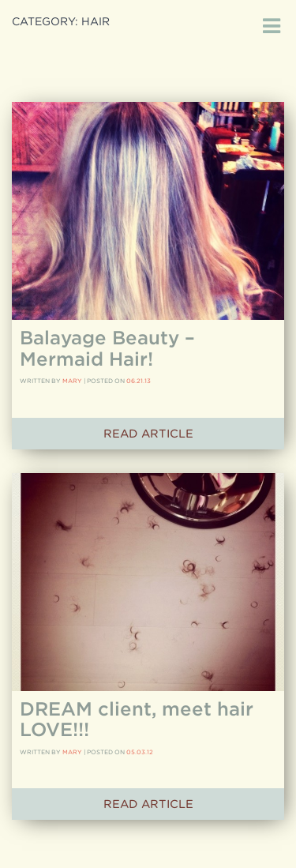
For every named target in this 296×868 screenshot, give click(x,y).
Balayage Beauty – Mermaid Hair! (107, 348)
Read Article (148, 434)
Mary (72, 381)
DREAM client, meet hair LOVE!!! (137, 719)
